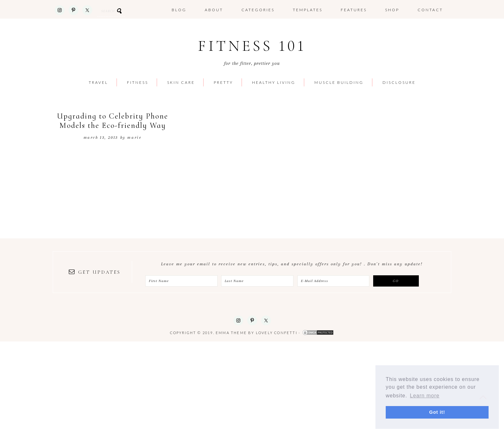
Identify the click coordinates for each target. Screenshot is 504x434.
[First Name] (181, 281)
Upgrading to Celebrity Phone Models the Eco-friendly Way (113, 121)
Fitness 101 (252, 46)
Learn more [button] (425, 396)
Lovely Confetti (277, 333)
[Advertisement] (193, 386)
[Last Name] (257, 281)
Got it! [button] (437, 412)
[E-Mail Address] (333, 281)
